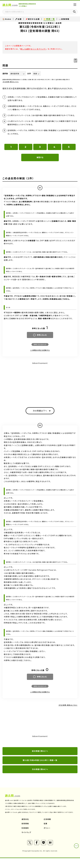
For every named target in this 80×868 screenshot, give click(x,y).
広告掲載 (47, 819)
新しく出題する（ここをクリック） (33, 49)
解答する (40, 157)
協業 (46, 824)
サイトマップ (26, 832)
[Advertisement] (40, 382)
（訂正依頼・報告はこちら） (11, 82)
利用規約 (25, 828)
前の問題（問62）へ (40, 751)
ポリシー (47, 828)
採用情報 (25, 824)
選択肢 (5, 74)
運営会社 (25, 819)
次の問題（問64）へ (40, 769)
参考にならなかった (40, 344)
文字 (29, 74)
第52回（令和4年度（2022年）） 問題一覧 (40, 760)
